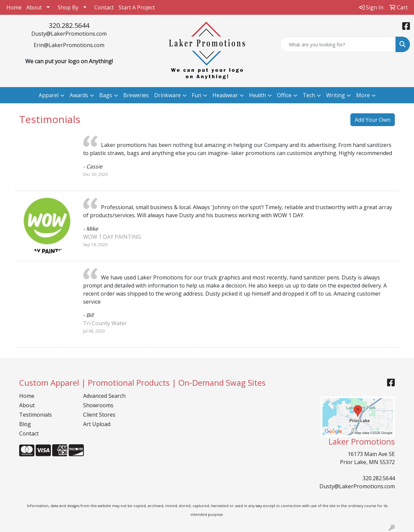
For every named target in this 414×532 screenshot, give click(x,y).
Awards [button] (79, 95)
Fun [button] (197, 95)
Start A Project (137, 7)
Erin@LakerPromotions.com (69, 45)
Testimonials (36, 415)
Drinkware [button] (167, 95)
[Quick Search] (338, 44)
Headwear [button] (225, 95)
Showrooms (98, 405)
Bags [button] (106, 95)
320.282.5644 (69, 25)
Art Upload (97, 424)
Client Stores (99, 415)
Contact (104, 7)
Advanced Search (104, 396)
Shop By (68, 7)
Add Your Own (373, 120)
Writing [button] (336, 95)
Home (14, 7)
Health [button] (257, 95)
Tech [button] (309, 95)
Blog (25, 424)
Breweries (136, 95)
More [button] (363, 95)
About (34, 7)
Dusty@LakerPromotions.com (69, 34)
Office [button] (284, 95)
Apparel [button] (49, 95)
